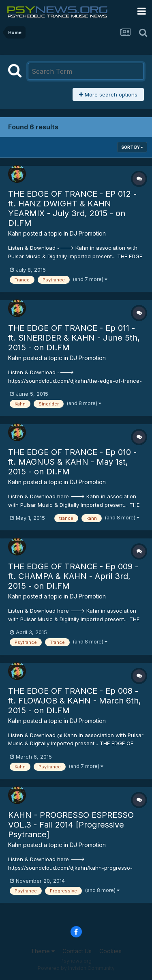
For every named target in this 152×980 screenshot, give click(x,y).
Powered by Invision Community (76, 968)
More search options (108, 94)
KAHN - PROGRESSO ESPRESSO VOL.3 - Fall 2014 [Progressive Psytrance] (71, 825)
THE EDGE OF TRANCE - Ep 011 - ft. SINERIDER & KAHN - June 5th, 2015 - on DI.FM (74, 338)
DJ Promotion (88, 233)
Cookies (110, 951)
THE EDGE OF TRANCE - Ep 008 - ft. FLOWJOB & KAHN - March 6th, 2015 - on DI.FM (75, 701)
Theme (43, 951)
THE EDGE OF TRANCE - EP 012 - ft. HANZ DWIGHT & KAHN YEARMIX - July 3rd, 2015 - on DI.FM (72, 208)
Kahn (15, 233)
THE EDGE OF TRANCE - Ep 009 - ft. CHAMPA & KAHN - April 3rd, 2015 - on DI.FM (73, 576)
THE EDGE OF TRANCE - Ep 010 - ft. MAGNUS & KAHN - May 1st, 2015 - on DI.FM (72, 462)
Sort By (132, 147)
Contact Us (77, 951)
